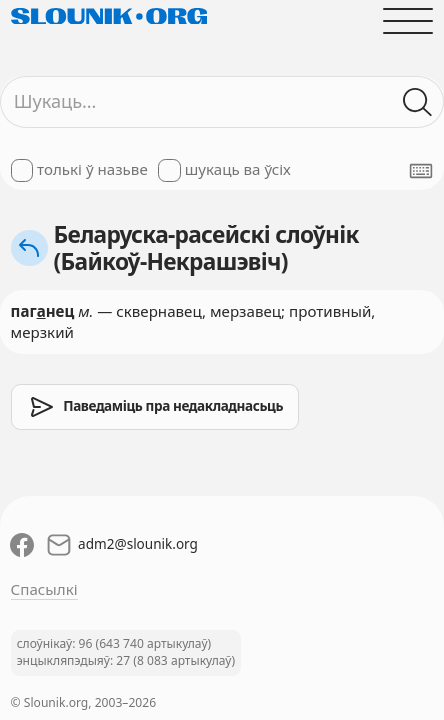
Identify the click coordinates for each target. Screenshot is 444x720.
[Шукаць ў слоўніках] (418, 101)
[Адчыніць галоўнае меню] (408, 20)
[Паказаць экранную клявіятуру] (421, 171)
